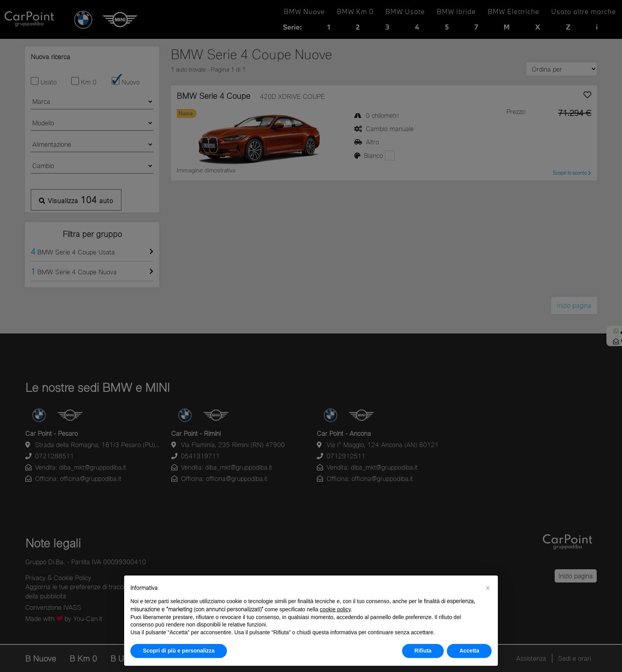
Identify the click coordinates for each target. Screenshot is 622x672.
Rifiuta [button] (423, 651)
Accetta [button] (469, 651)
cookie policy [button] (335, 609)
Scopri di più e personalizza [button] (179, 651)
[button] (488, 588)
